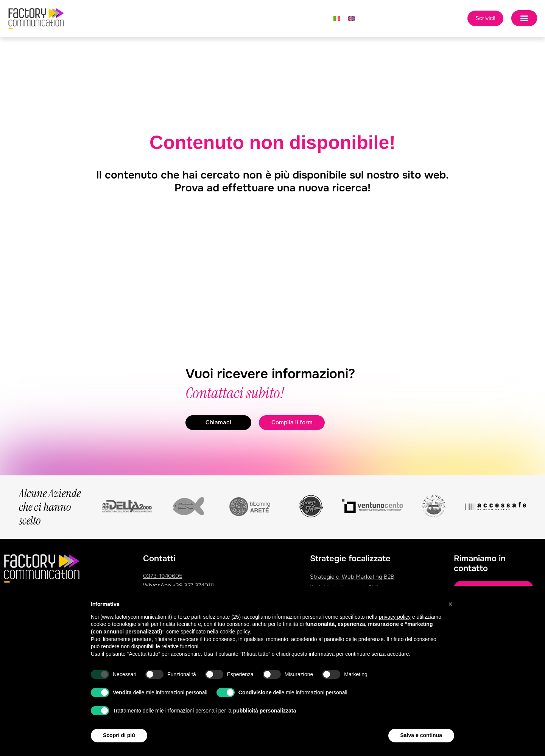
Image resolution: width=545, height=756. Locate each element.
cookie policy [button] (235, 632)
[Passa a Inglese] (351, 19)
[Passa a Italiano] (337, 19)
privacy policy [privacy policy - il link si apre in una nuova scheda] (395, 617)
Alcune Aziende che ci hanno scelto (50, 507)
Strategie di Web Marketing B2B (352, 577)
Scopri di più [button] (119, 735)
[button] (450, 604)
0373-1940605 (163, 576)
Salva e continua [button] (421, 735)
